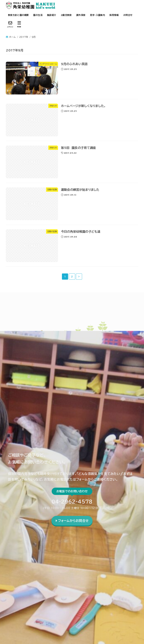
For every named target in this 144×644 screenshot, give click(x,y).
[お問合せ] (10, 24)
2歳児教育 (66, 15)
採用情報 (114, 15)
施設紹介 (52, 15)
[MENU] (19, 24)
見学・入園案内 (97, 15)
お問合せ (128, 15)
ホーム (12, 37)
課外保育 (81, 15)
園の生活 (38, 15)
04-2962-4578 (72, 502)
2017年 (24, 37)
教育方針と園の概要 (18, 15)
